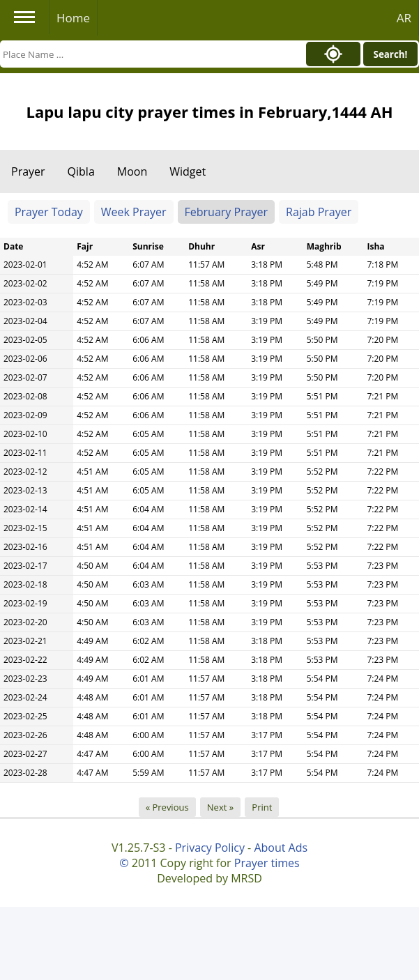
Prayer (28, 171)
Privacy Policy (210, 848)
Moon (132, 171)
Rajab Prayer (319, 212)
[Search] (149, 54)
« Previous (167, 807)
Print (262, 807)
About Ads (281, 848)
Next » (220, 807)
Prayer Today (49, 212)
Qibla (81, 171)
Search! (391, 54)
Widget (188, 171)
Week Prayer (134, 212)
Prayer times (267, 863)
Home (73, 18)
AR (404, 18)
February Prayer (227, 212)
